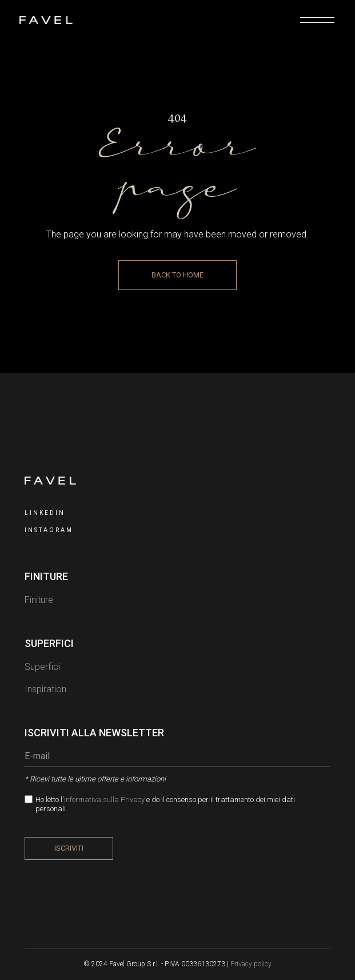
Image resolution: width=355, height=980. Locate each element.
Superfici (42, 667)
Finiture (39, 600)
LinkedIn (45, 513)
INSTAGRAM (49, 530)
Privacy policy (251, 964)
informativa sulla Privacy (105, 800)
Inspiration (45, 689)
